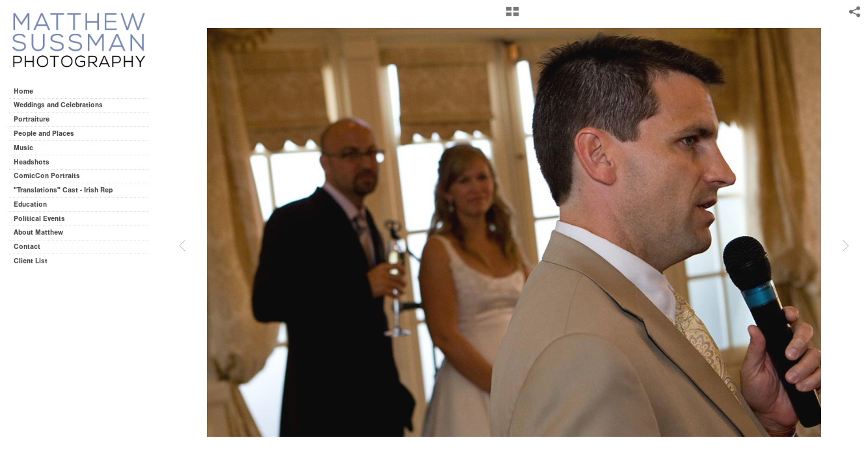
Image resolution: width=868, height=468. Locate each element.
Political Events (39, 219)
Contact (27, 247)
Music (23, 148)
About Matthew (38, 232)
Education (30, 204)
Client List (31, 261)
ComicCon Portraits (47, 176)
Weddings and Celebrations (63, 105)
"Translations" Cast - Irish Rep (63, 190)
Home (23, 91)
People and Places (44, 134)
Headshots (32, 162)
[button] (512, 16)
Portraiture (32, 119)
